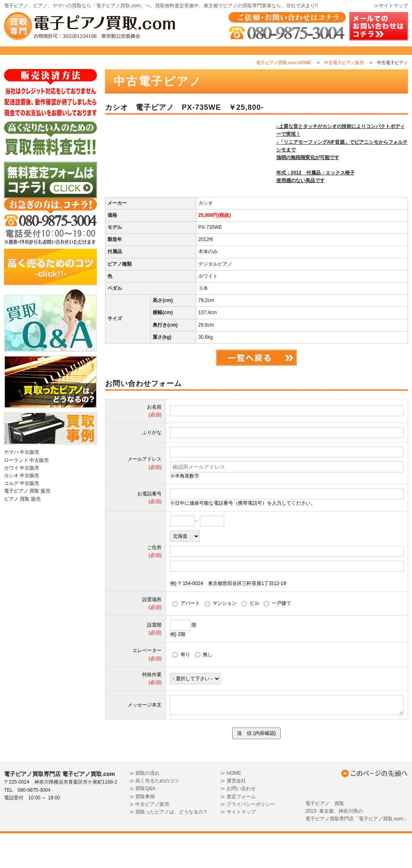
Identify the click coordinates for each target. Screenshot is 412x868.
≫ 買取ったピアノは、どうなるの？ (169, 847)
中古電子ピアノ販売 (344, 80)
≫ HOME (230, 808)
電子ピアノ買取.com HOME (284, 80)
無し (204, 689)
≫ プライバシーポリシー (247, 839)
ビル (250, 638)
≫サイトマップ (391, 6)
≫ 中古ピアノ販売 (149, 839)
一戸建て (277, 638)
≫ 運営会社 (233, 816)
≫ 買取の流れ (144, 808)
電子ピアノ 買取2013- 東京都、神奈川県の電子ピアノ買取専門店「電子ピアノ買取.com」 (357, 846)
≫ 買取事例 (142, 831)
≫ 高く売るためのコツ (154, 816)
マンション (221, 638)
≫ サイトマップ (238, 847)
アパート (186, 638)
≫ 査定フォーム (238, 831)
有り (181, 689)
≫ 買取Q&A (142, 824)
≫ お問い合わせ (238, 824)
